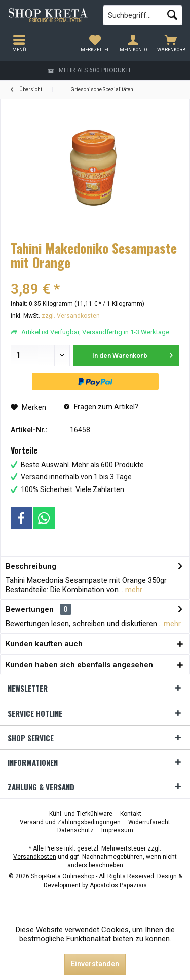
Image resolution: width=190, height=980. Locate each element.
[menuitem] (171, 43)
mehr (133, 590)
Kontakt (131, 814)
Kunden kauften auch (44, 644)
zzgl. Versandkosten (71, 316)
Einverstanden (95, 964)
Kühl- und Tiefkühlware (81, 814)
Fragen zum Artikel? (101, 407)
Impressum (117, 830)
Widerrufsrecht (149, 822)
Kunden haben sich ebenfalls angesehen (79, 665)
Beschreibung (31, 566)
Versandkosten (35, 857)
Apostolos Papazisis (118, 885)
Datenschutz (75, 830)
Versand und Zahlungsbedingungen (70, 822)
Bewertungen (30, 609)
